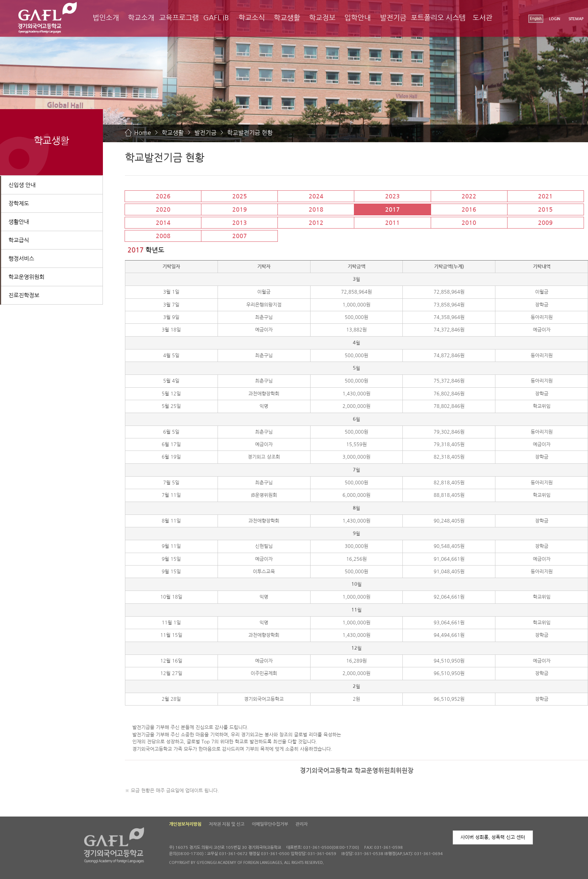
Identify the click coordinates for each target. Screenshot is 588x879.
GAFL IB (216, 18)
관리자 (302, 824)
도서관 (483, 18)
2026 (163, 196)
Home (143, 133)
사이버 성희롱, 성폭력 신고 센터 (493, 837)
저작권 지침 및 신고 (227, 824)
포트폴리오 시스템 (438, 18)
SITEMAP (576, 19)
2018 (316, 210)
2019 (240, 210)
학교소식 (252, 18)
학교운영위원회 (26, 277)
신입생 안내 (22, 185)
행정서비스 (21, 259)
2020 (163, 210)
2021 (545, 196)
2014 (163, 223)
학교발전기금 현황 (250, 133)
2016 (469, 210)
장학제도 (19, 203)
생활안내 (19, 222)
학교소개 (141, 18)
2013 (240, 223)
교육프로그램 (179, 18)
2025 (240, 196)
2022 (469, 196)
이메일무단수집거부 (270, 824)
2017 (392, 210)
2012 (316, 223)
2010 (469, 223)
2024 (316, 196)
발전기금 (393, 18)
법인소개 (106, 18)
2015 (545, 210)
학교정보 (322, 18)
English (536, 19)
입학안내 (358, 18)
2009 (545, 223)
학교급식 (19, 240)
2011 (392, 223)
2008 (163, 236)
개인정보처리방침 (185, 824)
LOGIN (555, 19)
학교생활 (287, 18)
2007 (240, 236)
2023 (392, 196)
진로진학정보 (24, 295)
